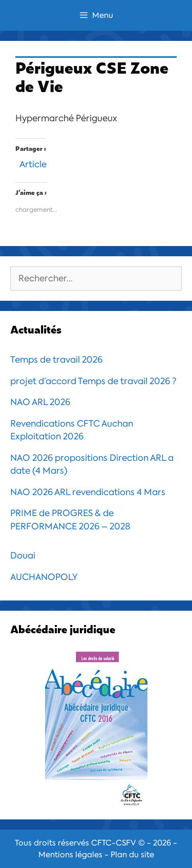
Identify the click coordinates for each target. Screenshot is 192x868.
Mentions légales (70, 855)
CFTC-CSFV (114, 843)
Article (33, 163)
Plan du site (132, 855)
